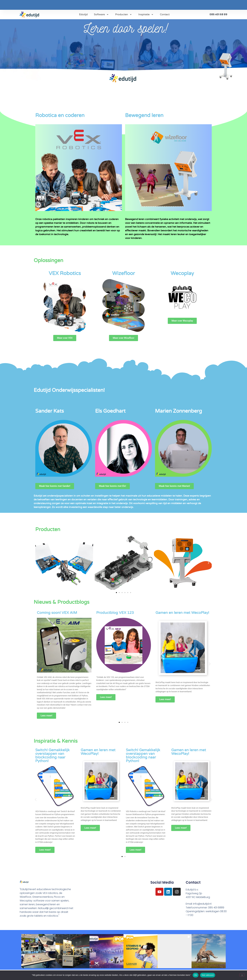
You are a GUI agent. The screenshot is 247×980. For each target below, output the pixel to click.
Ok (196, 975)
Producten (124, 15)
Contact (165, 15)
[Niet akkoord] (242, 975)
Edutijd (83, 15)
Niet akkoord (208, 975)
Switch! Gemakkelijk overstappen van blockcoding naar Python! (52, 756)
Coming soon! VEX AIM (57, 613)
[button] (38, 563)
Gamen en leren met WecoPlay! (182, 613)
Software (101, 15)
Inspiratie (146, 15)
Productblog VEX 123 (115, 613)
